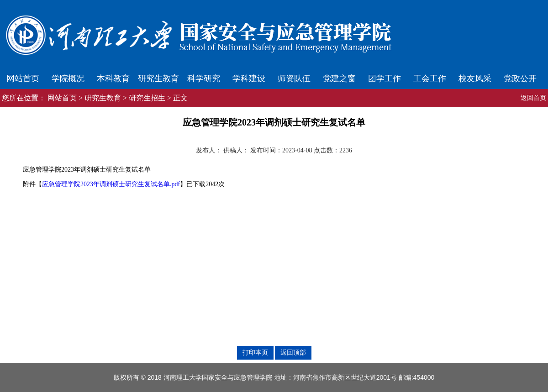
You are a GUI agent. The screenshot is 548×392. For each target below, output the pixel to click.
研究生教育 (158, 78)
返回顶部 (293, 352)
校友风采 (475, 78)
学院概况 (68, 78)
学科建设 (249, 78)
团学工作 (385, 78)
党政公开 (520, 78)
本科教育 (113, 78)
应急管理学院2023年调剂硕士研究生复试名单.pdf (111, 184)
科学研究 (204, 78)
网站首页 (23, 78)
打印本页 (255, 352)
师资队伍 (294, 78)
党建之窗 (339, 78)
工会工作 (430, 78)
